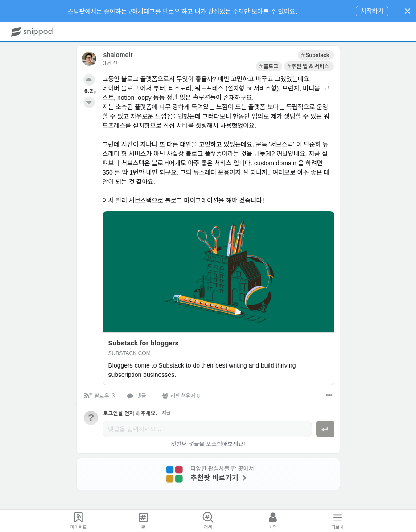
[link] (237, 55)
